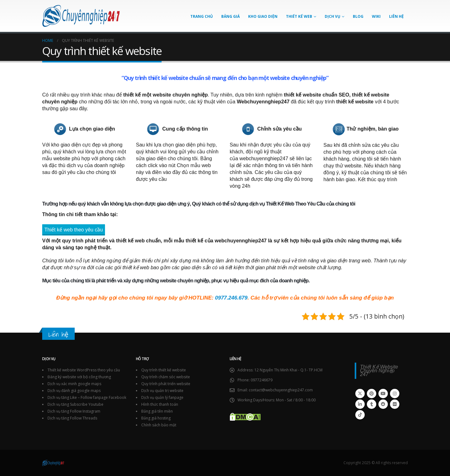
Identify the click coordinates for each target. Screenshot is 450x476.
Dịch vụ (332, 16)
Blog (358, 16)
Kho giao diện (263, 16)
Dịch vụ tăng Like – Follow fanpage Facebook (87, 397)
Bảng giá (230, 16)
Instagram (395, 394)
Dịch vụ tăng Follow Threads (72, 418)
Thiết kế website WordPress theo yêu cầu (84, 370)
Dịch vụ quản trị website (162, 391)
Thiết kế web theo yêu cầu (74, 230)
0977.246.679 (231, 298)
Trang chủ (202, 16)
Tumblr (372, 404)
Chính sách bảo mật (159, 425)
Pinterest (372, 394)
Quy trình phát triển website (166, 384)
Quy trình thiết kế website (156, 78)
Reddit (383, 404)
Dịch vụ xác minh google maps (74, 384)
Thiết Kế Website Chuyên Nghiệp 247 (379, 371)
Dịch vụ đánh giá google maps (74, 391)
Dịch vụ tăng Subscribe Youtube (75, 404)
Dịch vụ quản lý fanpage (162, 397)
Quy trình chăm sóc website (166, 377)
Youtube (383, 394)
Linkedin (360, 404)
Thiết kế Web (299, 16)
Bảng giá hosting (156, 418)
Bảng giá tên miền (157, 411)
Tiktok (360, 415)
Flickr (395, 404)
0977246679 (262, 380)
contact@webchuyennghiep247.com (281, 390)
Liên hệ (396, 16)
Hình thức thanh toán (160, 404)
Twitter (360, 394)
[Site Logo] (81, 16)
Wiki (376, 16)
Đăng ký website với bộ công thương (79, 377)
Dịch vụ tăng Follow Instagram (74, 411)
